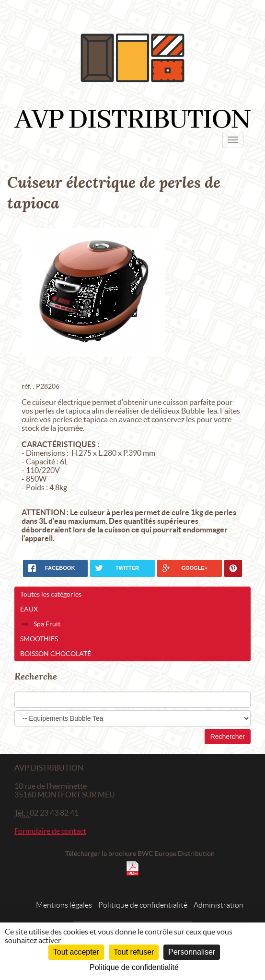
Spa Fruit (47, 624)
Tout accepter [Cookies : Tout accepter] (76, 952)
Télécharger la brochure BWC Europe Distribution (140, 853)
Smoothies (39, 639)
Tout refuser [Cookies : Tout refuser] (134, 952)
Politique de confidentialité (143, 905)
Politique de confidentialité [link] (134, 967)
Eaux (29, 609)
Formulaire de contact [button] (50, 831)
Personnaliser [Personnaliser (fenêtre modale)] (192, 952)
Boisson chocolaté (56, 654)
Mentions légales (64, 905)
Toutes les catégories (51, 594)
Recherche (36, 676)
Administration (219, 905)
